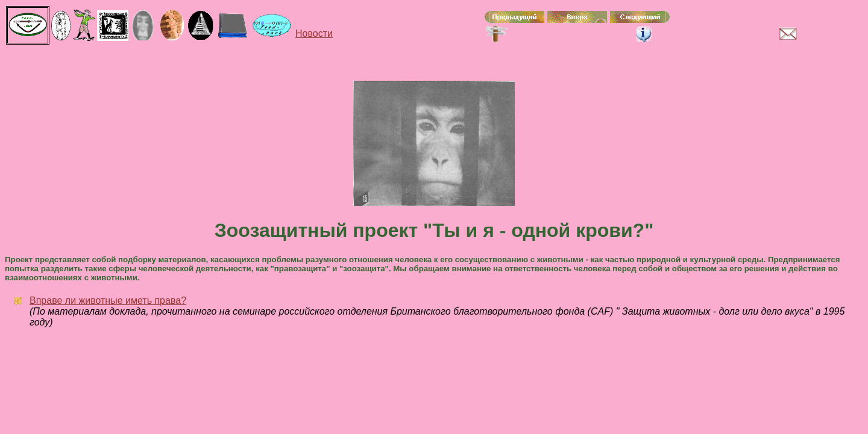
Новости (314, 33)
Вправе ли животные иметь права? (108, 300)
